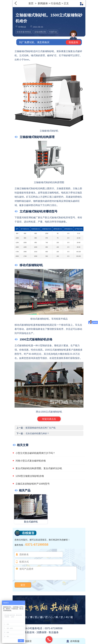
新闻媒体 (43, 3)
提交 (23, 585)
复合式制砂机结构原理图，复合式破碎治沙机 (39, 468)
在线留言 (27, 641)
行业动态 (56, 3)
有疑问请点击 (49, 419)
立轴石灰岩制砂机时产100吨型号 (33, 484)
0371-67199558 (37, 544)
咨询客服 (75, 641)
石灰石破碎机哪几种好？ (37, 433)
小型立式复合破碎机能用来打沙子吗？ (35, 453)
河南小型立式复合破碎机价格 (31, 461)
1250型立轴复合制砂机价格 (30, 476)
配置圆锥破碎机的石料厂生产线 (41, 428)
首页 (31, 3)
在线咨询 (73, 42)
